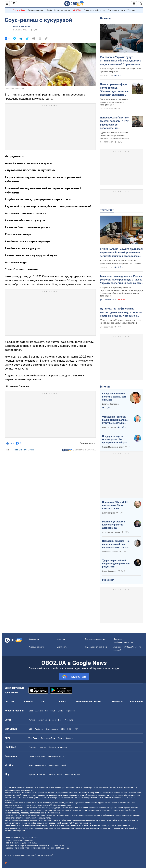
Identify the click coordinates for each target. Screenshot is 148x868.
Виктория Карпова (110, 552)
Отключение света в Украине (122, 10)
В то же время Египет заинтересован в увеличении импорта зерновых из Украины (120, 262)
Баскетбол (42, 720)
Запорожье (50, 711)
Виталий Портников (110, 404)
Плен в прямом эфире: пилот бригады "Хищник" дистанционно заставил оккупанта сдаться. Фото (115, 90)
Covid (63, 765)
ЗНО (69, 729)
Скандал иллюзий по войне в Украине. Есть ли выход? (114, 397)
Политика (28, 702)
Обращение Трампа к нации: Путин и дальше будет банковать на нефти (115, 420)
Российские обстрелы (94, 10)
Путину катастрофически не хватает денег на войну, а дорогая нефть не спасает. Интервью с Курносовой (121, 312)
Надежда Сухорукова (111, 532)
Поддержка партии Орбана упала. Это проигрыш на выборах (114, 439)
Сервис (69, 738)
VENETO (77, 10)
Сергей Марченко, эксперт (113, 447)
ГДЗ (30, 729)
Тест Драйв (33, 738)
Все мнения (108, 580)
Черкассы (70, 711)
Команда (61, 639)
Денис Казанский (109, 571)
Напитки (43, 747)
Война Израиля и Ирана (58, 10)
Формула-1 (70, 720)
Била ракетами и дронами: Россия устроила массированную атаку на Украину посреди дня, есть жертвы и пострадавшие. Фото (121, 280)
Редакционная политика (24, 450)
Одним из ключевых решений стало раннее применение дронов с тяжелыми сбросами (114, 135)
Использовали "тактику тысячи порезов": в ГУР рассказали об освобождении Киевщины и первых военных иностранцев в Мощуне (115, 123)
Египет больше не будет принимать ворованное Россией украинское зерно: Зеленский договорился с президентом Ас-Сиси (122, 253)
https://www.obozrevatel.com (100, 787)
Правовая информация (95, 639)
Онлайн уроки (52, 729)
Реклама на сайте (36, 647)
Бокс (60, 720)
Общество (118, 702)
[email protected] (38, 848)
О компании (34, 639)
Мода (60, 774)
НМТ (76, 729)
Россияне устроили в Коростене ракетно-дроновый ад (114, 525)
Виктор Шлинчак (109, 428)
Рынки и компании (37, 756)
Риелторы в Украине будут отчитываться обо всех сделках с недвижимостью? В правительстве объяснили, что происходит (121, 61)
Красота (51, 774)
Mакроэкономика (56, 756)
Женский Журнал (72, 774)
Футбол (32, 720)
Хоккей (52, 720)
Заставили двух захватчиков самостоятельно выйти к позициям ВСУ (114, 102)
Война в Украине (36, 10)
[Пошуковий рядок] (141, 4)
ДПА (63, 729)
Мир (43, 702)
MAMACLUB (54, 765)
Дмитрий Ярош (108, 513)
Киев (31, 711)
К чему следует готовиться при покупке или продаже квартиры (121, 70)
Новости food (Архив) (22, 26)
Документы (62, 647)
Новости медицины (37, 765)
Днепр (61, 711)
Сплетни (41, 774)
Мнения (105, 387)
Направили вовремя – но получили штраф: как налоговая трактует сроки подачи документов (117, 544)
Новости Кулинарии (58, 747)
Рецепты (32, 747)
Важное (105, 18)
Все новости (137, 702)
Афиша (32, 774)
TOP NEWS (107, 210)
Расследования (85, 702)
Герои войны (19, 10)
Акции (61, 738)
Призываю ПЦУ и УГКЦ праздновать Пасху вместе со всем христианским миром (115, 505)
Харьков (39, 711)
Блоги (97, 702)
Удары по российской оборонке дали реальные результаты (116, 564)
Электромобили (48, 738)
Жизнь (62, 702)
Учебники (39, 729)
